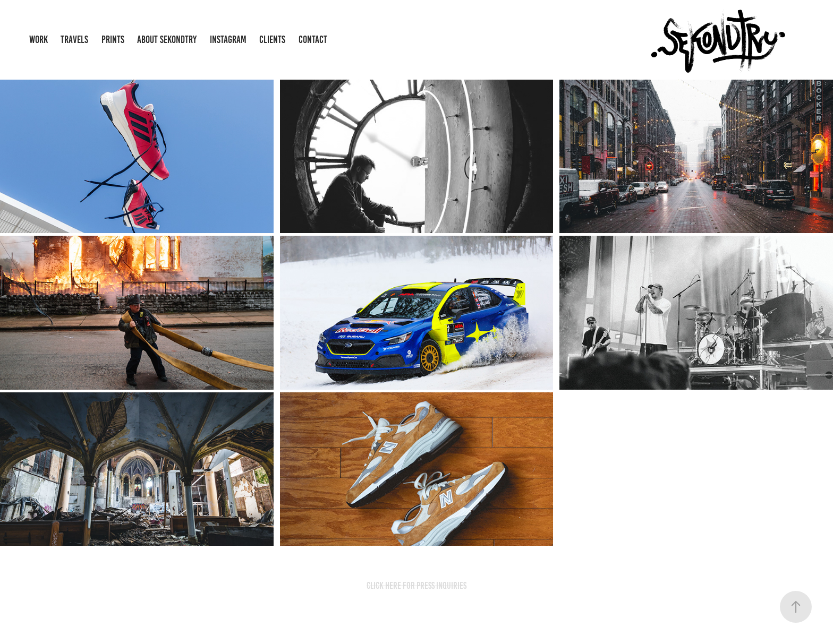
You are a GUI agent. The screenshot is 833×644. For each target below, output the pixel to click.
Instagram (228, 40)
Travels (74, 40)
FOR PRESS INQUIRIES (435, 586)
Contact (313, 40)
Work (39, 40)
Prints (113, 40)
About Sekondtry (167, 40)
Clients (272, 40)
